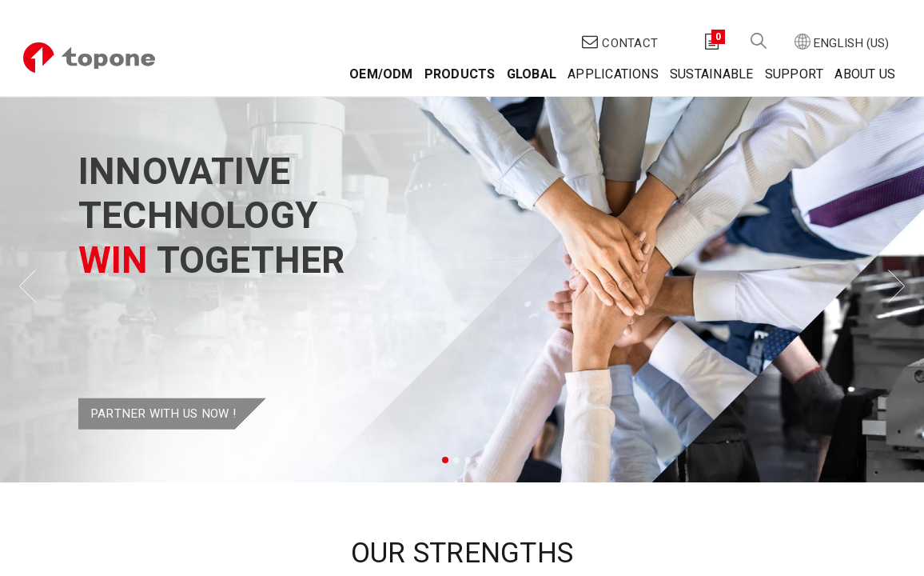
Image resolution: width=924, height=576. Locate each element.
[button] (750, 16)
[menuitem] (372, 48)
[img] (37, 258)
